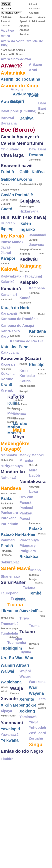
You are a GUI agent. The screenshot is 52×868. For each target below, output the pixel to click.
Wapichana (11, 702)
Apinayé (5, 26)
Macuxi (25, 428)
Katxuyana (10, 366)
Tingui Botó (7, 635)
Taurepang (10, 608)
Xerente (27, 719)
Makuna (7, 430)
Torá (41, 618)
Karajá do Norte (16, 319)
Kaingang (31, 277)
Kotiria (25, 395)
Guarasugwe (27, 218)
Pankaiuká (7, 520)
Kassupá (15, 350)
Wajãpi (25, 691)
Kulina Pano (8, 419)
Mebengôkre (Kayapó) (15, 462)
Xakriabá (15, 713)
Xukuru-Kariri (8, 735)
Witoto (5, 711)
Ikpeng (7, 240)
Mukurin (34, 481)
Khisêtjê (37, 378)
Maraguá (24, 437)
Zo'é (32, 753)
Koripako (27, 389)
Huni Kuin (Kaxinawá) (24, 228)
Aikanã (33, 4)
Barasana (9, 128)
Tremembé (10, 641)
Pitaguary (28, 562)
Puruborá (6, 567)
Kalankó (8, 293)
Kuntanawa (26, 424)
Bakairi (35, 96)
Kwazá (42, 387)
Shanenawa (10, 596)
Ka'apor (8, 270)
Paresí (25, 535)
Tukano (27, 647)
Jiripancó (25, 265)
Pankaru (26, 529)
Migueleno (7, 476)
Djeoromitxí (35, 165)
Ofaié (13, 510)
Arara (5, 36)
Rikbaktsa (29, 573)
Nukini (4, 510)
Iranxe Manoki (13, 253)
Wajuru (25, 696)
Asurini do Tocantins (20, 79)
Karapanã (9, 325)
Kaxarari (8, 378)
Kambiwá (34, 304)
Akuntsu (34, 13)
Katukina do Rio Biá (27, 355)
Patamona (35, 540)
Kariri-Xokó (10, 345)
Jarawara (37, 256)
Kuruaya (5, 426)
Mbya (6, 453)
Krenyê (24, 407)
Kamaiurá (11, 300)
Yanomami (12, 742)
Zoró (42, 753)
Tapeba (35, 592)
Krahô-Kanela (27, 400)
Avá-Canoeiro (14, 98)
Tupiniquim (11, 663)
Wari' (34, 707)
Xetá (42, 719)
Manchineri (7, 435)
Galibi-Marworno (16, 189)
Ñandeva (11, 504)
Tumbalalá (9, 651)
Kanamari (9, 306)
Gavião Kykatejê (10, 201)
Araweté (12, 66)
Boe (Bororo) (18, 135)
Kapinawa (25, 314)
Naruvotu (34, 503)
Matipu (26, 442)
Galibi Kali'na (32, 178)
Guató (6, 220)
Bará (42, 102)
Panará (25, 519)
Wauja (16, 708)
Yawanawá (10, 754)
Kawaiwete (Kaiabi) (21, 372)
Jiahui (6, 264)
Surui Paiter (13, 602)
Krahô (6, 398)
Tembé (35, 608)
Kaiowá (9, 280)
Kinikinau (6, 383)
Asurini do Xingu (20, 86)
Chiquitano (10, 154)
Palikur (7, 515)
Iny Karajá (12, 247)
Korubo (7, 393)
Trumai (35, 641)
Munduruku (13, 488)
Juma (41, 265)
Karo (5, 350)
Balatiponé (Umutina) (19, 114)
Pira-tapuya (29, 556)
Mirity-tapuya (12, 482)
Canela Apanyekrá (20, 142)
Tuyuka (7, 669)
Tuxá (32, 667)
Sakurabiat (10, 578)
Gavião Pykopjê (9, 211)
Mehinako (9, 471)
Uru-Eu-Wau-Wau (17, 674)
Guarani (5, 215)
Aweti (34, 91)
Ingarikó (27, 241)
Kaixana (24, 283)
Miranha (26, 477)
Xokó (41, 723)
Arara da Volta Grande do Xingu (22, 43)
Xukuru (42, 728)
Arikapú (35, 64)
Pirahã (7, 562)
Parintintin (9, 540)
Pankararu (9, 529)
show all (6, 4)
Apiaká (33, 21)
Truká (41, 622)
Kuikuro (28, 412)
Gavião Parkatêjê (17, 206)
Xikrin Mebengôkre (19, 725)
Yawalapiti (10, 749)
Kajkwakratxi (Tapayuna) (21, 287)
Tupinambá (29, 658)
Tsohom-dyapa (9, 646)
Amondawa (26, 17)
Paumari (8, 556)
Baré (42, 108)
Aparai (23, 21)
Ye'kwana (10, 760)
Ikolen (25, 235)
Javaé (6, 259)
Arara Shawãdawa (16, 59)
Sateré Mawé (15, 584)
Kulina (26, 418)
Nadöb (34, 492)
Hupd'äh (8, 234)
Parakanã (9, 534)
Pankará (26, 524)
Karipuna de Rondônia (20, 330)
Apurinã (24, 26)
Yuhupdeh (37, 747)
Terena (7, 614)
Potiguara (28, 567)
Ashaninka (13, 73)
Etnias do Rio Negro (22, 771)
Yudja (34, 742)
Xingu (36, 764)
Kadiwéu (29, 270)
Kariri (41, 308)
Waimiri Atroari (15, 685)
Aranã (42, 21)
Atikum (35, 85)
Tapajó (33, 587)
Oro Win (26, 513)
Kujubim (6, 414)
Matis (7, 446)
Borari (42, 112)
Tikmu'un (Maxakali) (20, 626)
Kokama (8, 387)
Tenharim (37, 613)
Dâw (33, 154)
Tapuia (33, 597)
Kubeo (6, 410)
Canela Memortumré (22, 149)
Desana (36, 160)
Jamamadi (38, 246)
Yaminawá (28, 736)
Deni (42, 154)
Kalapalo (29, 293)
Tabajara (34, 583)
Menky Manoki (32, 471)
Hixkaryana (29, 222)
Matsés (26, 448)
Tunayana (25, 653)
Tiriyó (24, 636)
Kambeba (37, 299)
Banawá (7, 123)
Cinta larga (12, 160)
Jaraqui (33, 251)
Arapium (24, 34)
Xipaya (6, 731)
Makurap (24, 433)
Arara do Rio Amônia (13, 50)
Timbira (7, 782)
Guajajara (30, 212)
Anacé (42, 17)
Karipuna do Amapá (17, 339)
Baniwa (26, 123)
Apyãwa (7, 30)
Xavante (9, 718)
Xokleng (27, 731)
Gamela (5, 194)
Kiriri (24, 384)
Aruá (33, 70)
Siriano (35, 578)
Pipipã (42, 550)
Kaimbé (5, 275)
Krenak (7, 404)
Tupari (6, 656)
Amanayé (6, 17)
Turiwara (34, 662)
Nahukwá (8, 494)
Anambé (5, 21)
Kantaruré (6, 311)
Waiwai (7, 691)
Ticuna (27, 619)
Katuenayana (36, 350)
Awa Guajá (11, 108)
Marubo (8, 440)
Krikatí (42, 383)
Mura (33, 486)
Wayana (36, 713)
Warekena (37, 701)
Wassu (5, 707)
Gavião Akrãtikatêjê (31, 194)
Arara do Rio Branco (13, 54)
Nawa (33, 508)
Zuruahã (36, 758)
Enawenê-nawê (17, 172)
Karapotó (25, 324)
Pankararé (7, 524)
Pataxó (35, 545)
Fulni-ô (7, 178)
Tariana (35, 602)
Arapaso (24, 30)
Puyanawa (6, 571)
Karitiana (37, 345)
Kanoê (25, 309)
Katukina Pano (15, 361)
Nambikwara (33, 498)
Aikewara (34, 9)
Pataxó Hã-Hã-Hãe (18, 551)
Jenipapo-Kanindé (30, 261)
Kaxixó (23, 378)
